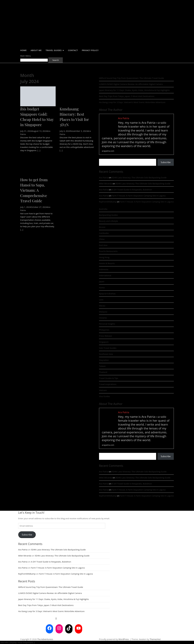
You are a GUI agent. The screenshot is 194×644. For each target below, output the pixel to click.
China (102, 239)
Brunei (102, 227)
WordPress (124, 639)
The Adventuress (45, 639)
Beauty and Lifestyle (108, 221)
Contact (73, 50)
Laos (101, 300)
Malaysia (103, 312)
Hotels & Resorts (107, 263)
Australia (103, 209)
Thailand (103, 372)
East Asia (103, 245)
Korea (102, 287)
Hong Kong (104, 257)
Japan (102, 281)
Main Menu (26, 56)
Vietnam (103, 390)
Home (23, 50)
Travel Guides (54, 50)
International (105, 275)
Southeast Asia (106, 354)
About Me (36, 50)
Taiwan (102, 366)
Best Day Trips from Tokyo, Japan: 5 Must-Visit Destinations (127, 96)
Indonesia (104, 269)
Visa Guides (104, 396)
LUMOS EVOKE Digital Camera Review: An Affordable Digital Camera (131, 84)
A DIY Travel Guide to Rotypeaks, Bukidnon (132, 190)
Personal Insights (107, 324)
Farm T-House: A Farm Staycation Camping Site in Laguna (139, 196)
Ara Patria (104, 177)
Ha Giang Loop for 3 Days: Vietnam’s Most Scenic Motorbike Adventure (132, 102)
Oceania (103, 318)
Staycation (104, 360)
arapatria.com (108, 151)
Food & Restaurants (108, 251)
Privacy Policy (90, 50)
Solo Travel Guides (108, 348)
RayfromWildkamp (108, 202)
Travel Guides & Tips (109, 378)
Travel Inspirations (108, 384)
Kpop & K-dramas (107, 294)
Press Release (105, 336)
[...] (39, 150)
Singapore (104, 342)
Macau (102, 306)
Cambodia (104, 233)
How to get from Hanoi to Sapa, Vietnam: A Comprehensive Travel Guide (34, 190)
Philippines (104, 330)
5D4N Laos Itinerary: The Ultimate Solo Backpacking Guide (139, 177)
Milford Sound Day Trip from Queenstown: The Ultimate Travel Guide (131, 78)
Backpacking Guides (108, 215)
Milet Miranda (106, 184)
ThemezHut (155, 639)
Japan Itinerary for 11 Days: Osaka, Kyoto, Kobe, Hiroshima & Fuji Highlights (134, 90)
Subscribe (166, 162)
